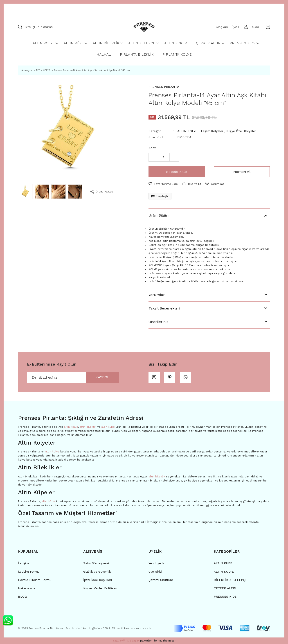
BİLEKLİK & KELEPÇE (231, 580)
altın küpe (108, 427)
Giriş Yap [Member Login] (222, 27)
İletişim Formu (29, 572)
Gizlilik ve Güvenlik (97, 572)
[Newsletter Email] (73, 377)
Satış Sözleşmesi (96, 563)
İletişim (23, 563)
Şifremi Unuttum (161, 580)
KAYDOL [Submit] (102, 377)
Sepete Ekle (177, 172)
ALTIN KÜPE (223, 563)
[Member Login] (245, 27)
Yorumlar (157, 295)
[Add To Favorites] (163, 184)
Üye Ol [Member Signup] (236, 27)
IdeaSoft (118, 641)
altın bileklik (88, 427)
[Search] (68, 27)
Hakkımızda (27, 588)
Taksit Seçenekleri (164, 308)
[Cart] (261, 27)
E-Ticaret (133, 641)
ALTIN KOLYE (187, 131)
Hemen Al (242, 172)
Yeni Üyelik (156, 563)
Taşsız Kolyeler (212, 131)
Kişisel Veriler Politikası (100, 588)
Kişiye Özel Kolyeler (241, 131)
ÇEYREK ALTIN (225, 588)
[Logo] (144, 27)
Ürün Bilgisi (159, 215)
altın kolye (71, 427)
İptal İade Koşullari (98, 580)
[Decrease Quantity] (153, 157)
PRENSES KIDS (225, 597)
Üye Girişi (155, 572)
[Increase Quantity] (174, 157)
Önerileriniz (159, 322)
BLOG (22, 597)
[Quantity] (164, 157)
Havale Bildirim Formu (35, 580)
